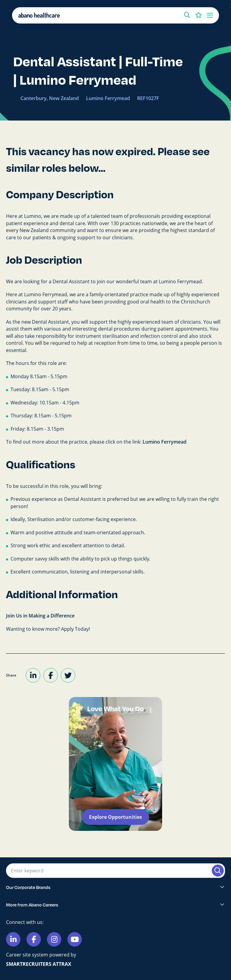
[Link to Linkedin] (13, 939)
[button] (187, 15)
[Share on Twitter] (68, 675)
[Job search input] (108, 871)
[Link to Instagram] (54, 939)
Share (11, 675)
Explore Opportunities (115, 817)
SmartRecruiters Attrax (39, 964)
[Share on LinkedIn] (33, 675)
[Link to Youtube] (75, 939)
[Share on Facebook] (51, 675)
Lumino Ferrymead (165, 442)
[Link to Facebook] (34, 939)
